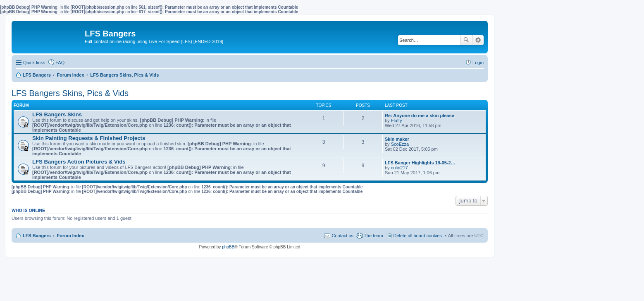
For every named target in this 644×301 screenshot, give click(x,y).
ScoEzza (400, 144)
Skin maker (397, 139)
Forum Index (71, 236)
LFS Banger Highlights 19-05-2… (420, 163)
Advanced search (478, 40)
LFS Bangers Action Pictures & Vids (79, 162)
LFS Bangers (37, 236)
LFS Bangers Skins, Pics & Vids (70, 93)
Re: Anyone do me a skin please (420, 116)
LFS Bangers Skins (57, 114)
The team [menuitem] (373, 236)
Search (466, 40)
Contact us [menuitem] (342, 236)
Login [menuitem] (478, 63)
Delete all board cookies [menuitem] (418, 236)
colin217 (400, 168)
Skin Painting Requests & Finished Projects (89, 138)
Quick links (34, 63)
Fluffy (397, 120)
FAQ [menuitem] (60, 63)
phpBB (228, 247)
